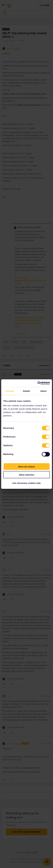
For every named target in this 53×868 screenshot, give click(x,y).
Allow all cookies (26, 466)
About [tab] (43, 391)
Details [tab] (27, 391)
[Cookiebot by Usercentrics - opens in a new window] (38, 383)
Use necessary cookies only (26, 483)
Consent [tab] (10, 391)
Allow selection (26, 475)
